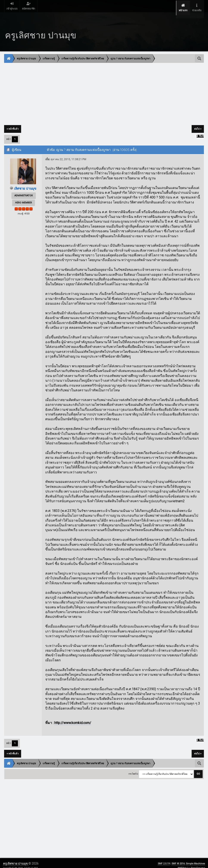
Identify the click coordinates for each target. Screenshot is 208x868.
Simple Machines (195, 858)
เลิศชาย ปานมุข (25, 183)
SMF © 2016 (178, 858)
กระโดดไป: (133, 768)
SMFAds (182, 863)
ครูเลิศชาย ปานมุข (16, 858)
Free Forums (198, 863)
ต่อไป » (198, 123)
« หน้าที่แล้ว (13, 123)
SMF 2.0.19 (164, 858)
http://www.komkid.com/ (73, 717)
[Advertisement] (104, 89)
